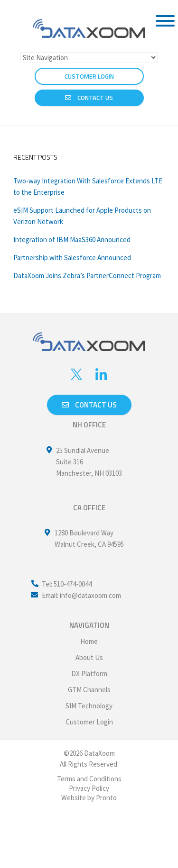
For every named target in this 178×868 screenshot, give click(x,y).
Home (89, 641)
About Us (89, 657)
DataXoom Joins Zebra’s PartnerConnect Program (87, 276)
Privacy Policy (89, 788)
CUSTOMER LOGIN (89, 76)
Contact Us (89, 98)
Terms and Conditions (89, 779)
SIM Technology (89, 706)
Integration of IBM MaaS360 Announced (72, 240)
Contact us (89, 405)
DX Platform (89, 674)
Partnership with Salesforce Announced (72, 258)
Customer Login (89, 722)
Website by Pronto (89, 798)
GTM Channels (89, 690)
